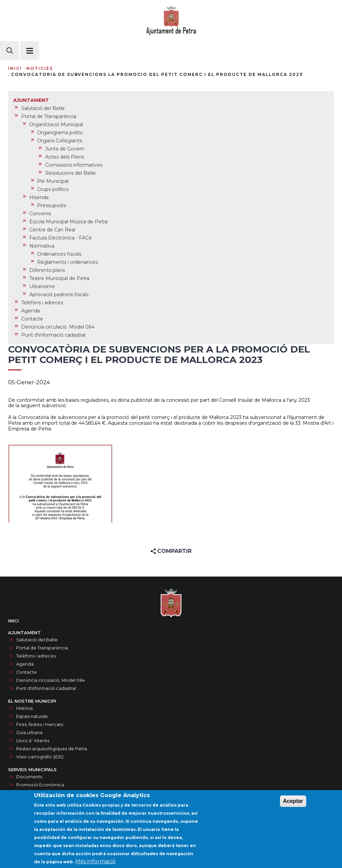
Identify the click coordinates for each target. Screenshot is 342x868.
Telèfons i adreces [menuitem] (42, 303)
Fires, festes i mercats (40, 724)
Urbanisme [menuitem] (42, 286)
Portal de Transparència (42, 648)
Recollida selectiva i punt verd (49, 793)
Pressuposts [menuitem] (52, 205)
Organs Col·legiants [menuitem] (60, 141)
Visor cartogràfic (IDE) (40, 757)
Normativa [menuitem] (42, 246)
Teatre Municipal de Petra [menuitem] (59, 278)
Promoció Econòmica (40, 785)
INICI (13, 621)
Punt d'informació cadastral (46, 688)
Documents (29, 777)
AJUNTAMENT (24, 633)
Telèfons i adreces (36, 656)
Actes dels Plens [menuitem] (65, 157)
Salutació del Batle (37, 640)
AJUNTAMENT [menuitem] (31, 100)
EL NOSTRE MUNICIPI (32, 701)
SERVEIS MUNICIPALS (32, 770)
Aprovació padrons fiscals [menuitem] (59, 295)
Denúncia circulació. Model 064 (51, 680)
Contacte (26, 672)
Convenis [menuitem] (40, 214)
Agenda (25, 664)
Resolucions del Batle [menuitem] (70, 173)
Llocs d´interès (33, 741)
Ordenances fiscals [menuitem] (59, 254)
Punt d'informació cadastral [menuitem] (53, 335)
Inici (15, 68)
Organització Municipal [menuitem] (56, 124)
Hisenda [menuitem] (39, 197)
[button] (60, 483)
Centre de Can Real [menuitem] (52, 230)
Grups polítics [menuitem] (53, 189)
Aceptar (293, 805)
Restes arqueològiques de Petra (52, 749)
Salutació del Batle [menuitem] (43, 108)
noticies (40, 68)
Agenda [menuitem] (31, 311)
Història (24, 708)
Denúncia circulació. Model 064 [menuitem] (58, 327)
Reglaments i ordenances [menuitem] (67, 262)
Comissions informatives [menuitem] (74, 165)
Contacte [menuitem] (32, 319)
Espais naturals (32, 716)
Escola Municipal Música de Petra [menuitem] (68, 222)
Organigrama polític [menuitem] (60, 133)
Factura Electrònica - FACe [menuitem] (61, 238)
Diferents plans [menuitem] (47, 270)
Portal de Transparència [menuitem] (49, 116)
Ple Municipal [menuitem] (53, 181)
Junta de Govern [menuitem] (65, 149)
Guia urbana (29, 733)
